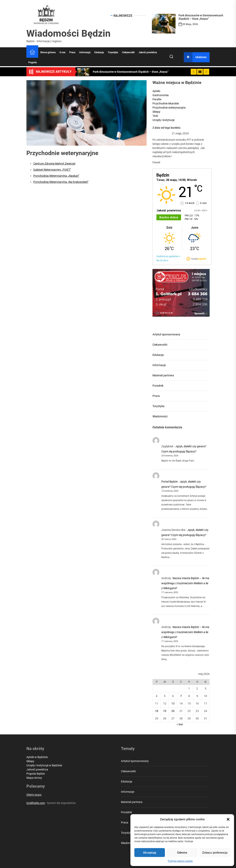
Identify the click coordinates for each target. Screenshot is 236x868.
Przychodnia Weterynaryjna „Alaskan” (56, 176)
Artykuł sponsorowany (166, 334)
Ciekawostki (128, 52)
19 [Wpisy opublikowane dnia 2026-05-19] (165, 711)
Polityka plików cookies (180, 861)
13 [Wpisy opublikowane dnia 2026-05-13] (173, 703)
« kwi (180, 724)
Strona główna (48, 52)
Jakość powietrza (148, 52)
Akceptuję (150, 853)
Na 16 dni (161, 260)
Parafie (157, 99)
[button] (228, 819)
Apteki (156, 91)
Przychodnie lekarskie (166, 103)
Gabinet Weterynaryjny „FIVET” (52, 170)
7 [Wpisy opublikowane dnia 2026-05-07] (181, 696)
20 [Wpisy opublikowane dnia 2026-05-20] (173, 711)
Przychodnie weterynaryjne (169, 108)
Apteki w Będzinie (37, 757)
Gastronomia (161, 95)
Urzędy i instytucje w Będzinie (44, 765)
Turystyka (113, 52)
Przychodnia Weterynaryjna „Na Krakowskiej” (61, 182)
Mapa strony (34, 778)
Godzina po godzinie (167, 256)
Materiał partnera (163, 375)
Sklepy (156, 112)
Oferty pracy (34, 795)
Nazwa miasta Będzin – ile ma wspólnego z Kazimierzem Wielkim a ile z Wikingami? (185, 583)
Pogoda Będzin (36, 774)
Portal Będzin (170, 482)
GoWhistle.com (36, 803)
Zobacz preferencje (215, 853)
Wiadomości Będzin (68, 33)
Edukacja (99, 52)
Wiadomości (160, 416)
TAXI (155, 116)
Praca (72, 52)
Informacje (85, 52)
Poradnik (158, 386)
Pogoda (33, 62)
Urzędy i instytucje (164, 120)
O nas (62, 52)
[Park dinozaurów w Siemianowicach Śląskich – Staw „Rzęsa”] (164, 24)
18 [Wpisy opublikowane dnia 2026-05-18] (157, 711)
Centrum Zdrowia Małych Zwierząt (54, 164)
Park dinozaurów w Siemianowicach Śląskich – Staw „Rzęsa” (201, 17)
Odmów (182, 853)
